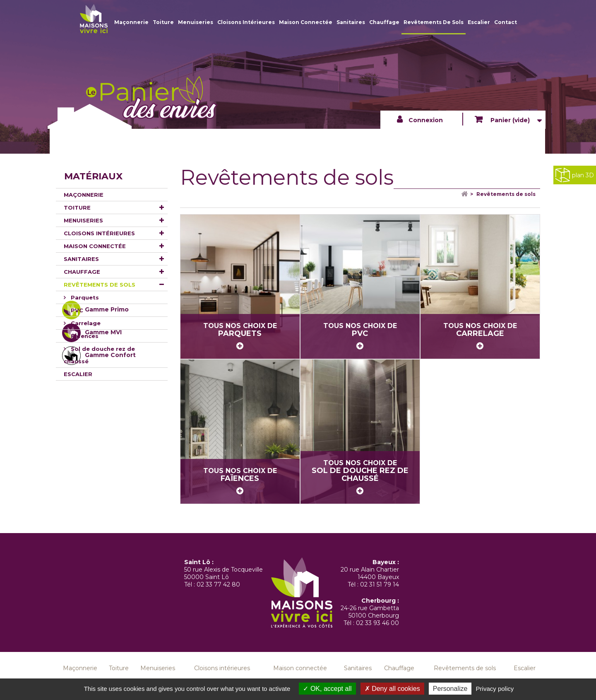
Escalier (479, 22)
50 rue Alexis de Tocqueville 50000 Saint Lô (223, 573)
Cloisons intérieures (246, 22)
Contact (506, 22)
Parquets (84, 297)
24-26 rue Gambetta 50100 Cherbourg (370, 612)
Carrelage (85, 323)
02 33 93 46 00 (377, 623)
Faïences (84, 336)
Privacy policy (495, 689)
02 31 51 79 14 (380, 584)
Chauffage (384, 22)
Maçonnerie (131, 22)
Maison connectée (306, 22)
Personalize (450, 689)
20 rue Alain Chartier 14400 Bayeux (370, 573)
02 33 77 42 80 (218, 584)
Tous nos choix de (240, 336)
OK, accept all (327, 689)
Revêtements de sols (434, 22)
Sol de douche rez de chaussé (99, 355)
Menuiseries (196, 22)
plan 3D (575, 175)
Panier (509, 120)
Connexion (426, 120)
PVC (76, 310)
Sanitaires (351, 22)
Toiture (163, 22)
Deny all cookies (392, 689)
